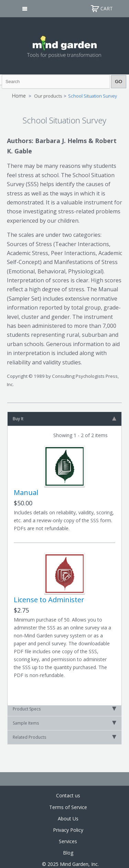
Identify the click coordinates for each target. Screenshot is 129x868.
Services (68, 841)
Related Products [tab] (64, 737)
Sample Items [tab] (64, 723)
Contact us (68, 795)
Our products (48, 96)
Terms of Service (68, 807)
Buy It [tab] (64, 419)
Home (19, 96)
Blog (68, 853)
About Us (68, 819)
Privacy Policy (68, 830)
